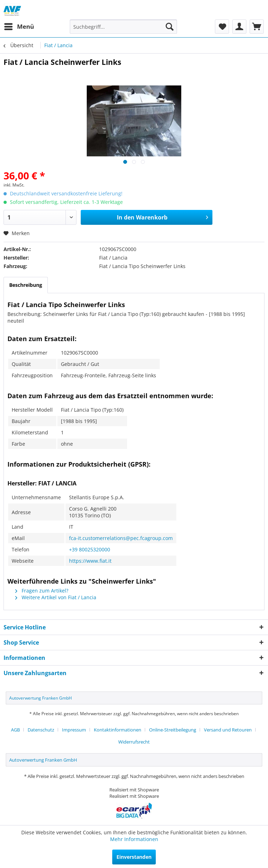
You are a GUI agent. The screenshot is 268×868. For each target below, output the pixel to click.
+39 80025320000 (90, 549)
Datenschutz (41, 730)
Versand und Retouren (228, 730)
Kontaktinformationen (118, 730)
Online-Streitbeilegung (173, 730)
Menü (19, 26)
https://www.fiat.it (90, 561)
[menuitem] (19, 27)
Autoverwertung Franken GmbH (41, 698)
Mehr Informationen (134, 839)
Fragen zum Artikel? (42, 591)
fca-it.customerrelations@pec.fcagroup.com (121, 538)
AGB (15, 730)
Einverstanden (134, 857)
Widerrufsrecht (134, 742)
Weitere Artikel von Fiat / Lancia (56, 597)
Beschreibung (26, 285)
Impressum (74, 730)
